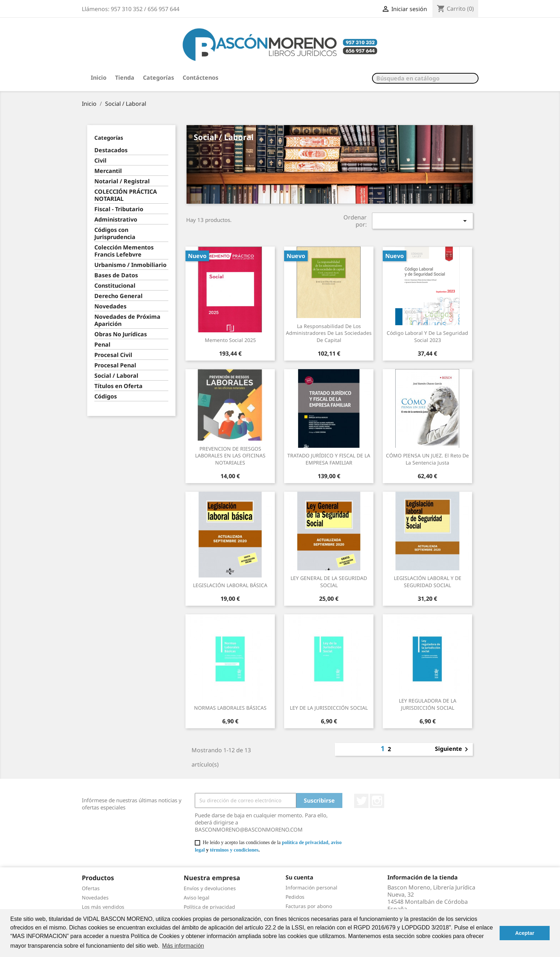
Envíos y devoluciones (210, 888)
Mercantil (108, 171)
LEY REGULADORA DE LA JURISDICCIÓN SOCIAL (428, 704)
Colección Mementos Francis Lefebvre (124, 251)
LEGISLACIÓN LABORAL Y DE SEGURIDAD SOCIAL (428, 582)
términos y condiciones (234, 850)
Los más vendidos (103, 907)
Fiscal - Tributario (119, 209)
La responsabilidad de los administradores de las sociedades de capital (329, 333)
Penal (102, 345)
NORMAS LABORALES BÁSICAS (230, 708)
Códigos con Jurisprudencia (115, 234)
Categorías (158, 78)
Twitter (361, 801)
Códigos (106, 396)
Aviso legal (197, 898)
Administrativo (116, 220)
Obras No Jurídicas (121, 334)
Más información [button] (183, 946)
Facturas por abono (309, 906)
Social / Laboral (116, 376)
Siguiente (453, 749)
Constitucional (115, 286)
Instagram (377, 801)
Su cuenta (299, 877)
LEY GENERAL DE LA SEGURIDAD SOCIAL (329, 582)
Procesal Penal (115, 365)
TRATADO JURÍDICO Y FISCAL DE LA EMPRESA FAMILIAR (329, 459)
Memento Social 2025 (230, 340)
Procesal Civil (113, 355)
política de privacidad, (306, 842)
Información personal (311, 887)
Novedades (110, 306)
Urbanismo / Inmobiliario (130, 265)
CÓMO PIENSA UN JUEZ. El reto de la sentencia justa (427, 459)
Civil (100, 161)
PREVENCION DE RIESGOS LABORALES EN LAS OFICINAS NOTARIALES (230, 456)
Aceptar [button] (525, 933)
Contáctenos (200, 78)
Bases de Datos (116, 275)
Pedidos (295, 897)
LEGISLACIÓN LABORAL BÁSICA (230, 585)
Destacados (111, 150)
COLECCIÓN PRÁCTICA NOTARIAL (126, 195)
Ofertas (91, 888)
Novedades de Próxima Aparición (127, 320)
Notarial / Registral (122, 181)
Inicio (99, 78)
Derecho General (118, 296)
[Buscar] (425, 78)
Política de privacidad (209, 907)
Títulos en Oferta (118, 386)
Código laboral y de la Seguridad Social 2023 (427, 336)
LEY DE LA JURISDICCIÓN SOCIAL (329, 708)
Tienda (125, 78)
